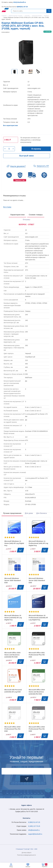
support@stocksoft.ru (35, 834)
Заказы (28, 867)
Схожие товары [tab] (36, 215)
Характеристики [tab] (17, 215)
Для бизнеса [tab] (42, 513)
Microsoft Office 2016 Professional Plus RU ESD (37, 729)
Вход (11, 867)
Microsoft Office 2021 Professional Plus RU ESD (37, 655)
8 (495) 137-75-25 (34, 826)
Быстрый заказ (27, 156)
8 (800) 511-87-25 (34, 822)
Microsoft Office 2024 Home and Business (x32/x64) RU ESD (12, 655)
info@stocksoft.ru (20, 2)
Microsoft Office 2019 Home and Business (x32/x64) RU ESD (37, 692)
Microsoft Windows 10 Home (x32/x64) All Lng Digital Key (13, 618)
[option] (15, 72)
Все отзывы (7, 207)
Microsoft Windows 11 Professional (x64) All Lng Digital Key (38, 543)
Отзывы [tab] (27, 220)
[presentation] (26, 225)
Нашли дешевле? (18, 166)
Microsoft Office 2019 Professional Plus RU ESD (12, 729)
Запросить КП (43, 166)
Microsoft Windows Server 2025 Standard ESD (12, 580)
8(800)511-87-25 (22, 7)
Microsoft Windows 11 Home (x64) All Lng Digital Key (14, 543)
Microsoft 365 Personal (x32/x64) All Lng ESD (13, 691)
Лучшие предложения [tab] (12, 513)
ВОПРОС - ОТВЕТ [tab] (26, 225)
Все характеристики (10, 125)
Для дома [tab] (29, 513)
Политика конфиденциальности (26, 855)
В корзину (36, 149)
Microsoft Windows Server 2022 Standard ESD (37, 580)
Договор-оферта (26, 853)
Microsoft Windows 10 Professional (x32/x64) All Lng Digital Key (38, 618)
